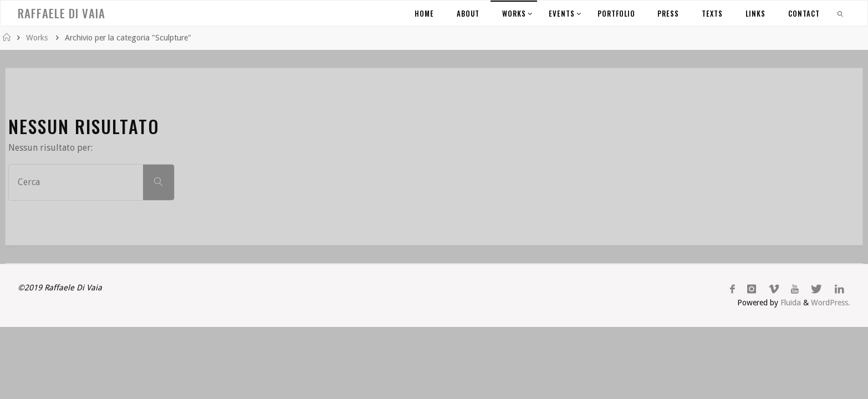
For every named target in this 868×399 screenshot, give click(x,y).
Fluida (790, 303)
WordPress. (831, 303)
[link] (841, 13)
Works (37, 38)
